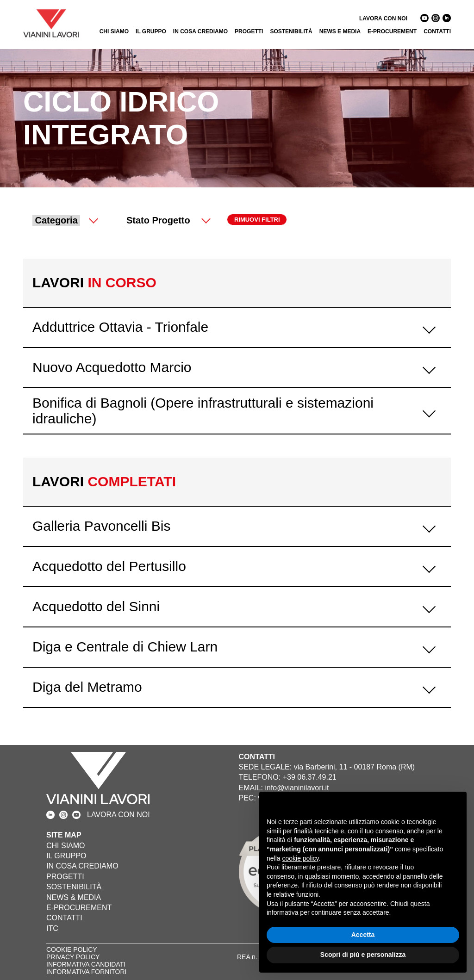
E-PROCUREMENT (392, 31)
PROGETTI (249, 31)
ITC (52, 928)
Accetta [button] (363, 935)
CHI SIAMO (114, 31)
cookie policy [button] (300, 858)
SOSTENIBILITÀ (291, 31)
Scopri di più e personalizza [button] (363, 955)
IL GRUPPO (151, 31)
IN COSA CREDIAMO (200, 31)
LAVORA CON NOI (383, 19)
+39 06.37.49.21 (310, 777)
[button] (455, 806)
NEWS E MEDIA (340, 31)
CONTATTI (437, 31)
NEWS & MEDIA (74, 897)
